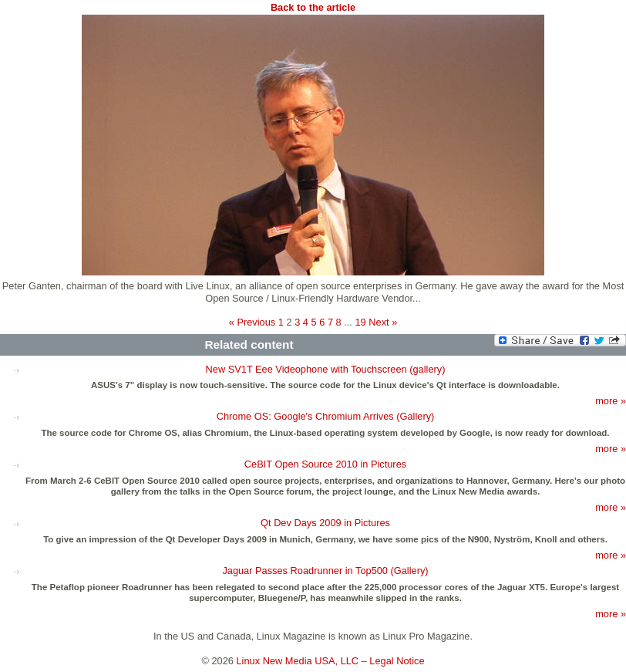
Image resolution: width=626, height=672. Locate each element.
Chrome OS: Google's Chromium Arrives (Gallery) (326, 416)
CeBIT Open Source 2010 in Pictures (325, 464)
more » (611, 401)
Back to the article (313, 7)
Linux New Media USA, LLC (298, 661)
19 (360, 322)
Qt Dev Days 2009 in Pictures (325, 523)
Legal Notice (397, 661)
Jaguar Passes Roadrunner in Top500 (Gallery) (325, 571)
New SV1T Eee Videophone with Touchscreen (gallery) (326, 369)
